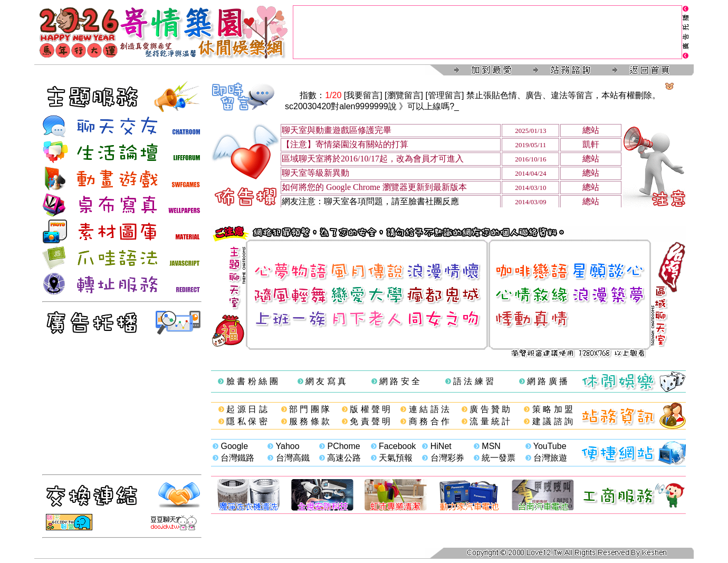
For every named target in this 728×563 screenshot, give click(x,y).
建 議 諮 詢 (553, 421)
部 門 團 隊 (309, 409)
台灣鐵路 (237, 458)
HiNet (441, 446)
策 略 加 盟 (553, 409)
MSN (491, 446)
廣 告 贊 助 (490, 409)
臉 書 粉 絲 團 (252, 381)
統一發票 (499, 458)
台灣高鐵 (293, 458)
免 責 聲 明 (370, 421)
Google (234, 446)
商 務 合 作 (429, 421)
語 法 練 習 (473, 381)
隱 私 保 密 (247, 421)
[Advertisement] (487, 32)
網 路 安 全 (400, 381)
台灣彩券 (447, 458)
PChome (343, 446)
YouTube (550, 446)
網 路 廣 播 (547, 381)
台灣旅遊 (550, 458)
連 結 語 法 (429, 409)
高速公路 (344, 458)
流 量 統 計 (490, 421)
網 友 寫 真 (326, 381)
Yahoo (288, 446)
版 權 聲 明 (370, 409)
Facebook (397, 446)
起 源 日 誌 (247, 409)
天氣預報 (396, 458)
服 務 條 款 (309, 421)
